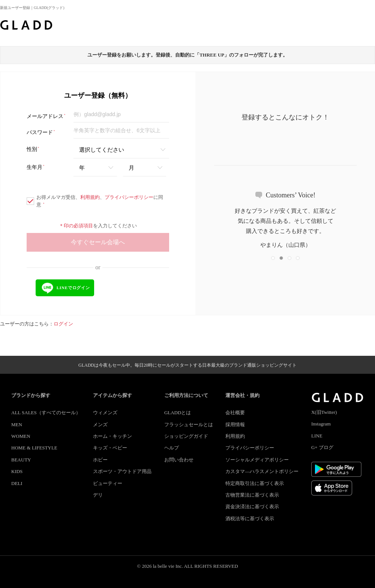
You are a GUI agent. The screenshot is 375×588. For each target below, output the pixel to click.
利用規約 (90, 197)
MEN (17, 425)
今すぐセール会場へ (98, 242)
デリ (98, 495)
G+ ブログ (322, 447)
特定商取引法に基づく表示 (255, 483)
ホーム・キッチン (112, 436)
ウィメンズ (105, 413)
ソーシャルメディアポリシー (257, 460)
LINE (317, 436)
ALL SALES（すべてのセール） (46, 413)
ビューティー (108, 483)
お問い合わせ (179, 460)
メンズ (100, 425)
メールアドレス (46, 116)
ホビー (100, 460)
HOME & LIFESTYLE (34, 448)
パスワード (41, 132)
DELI (17, 483)
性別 (33, 149)
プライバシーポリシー (129, 197)
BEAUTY (21, 460)
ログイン (63, 324)
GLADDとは (178, 413)
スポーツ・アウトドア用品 (122, 471)
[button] (273, 258)
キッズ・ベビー (110, 448)
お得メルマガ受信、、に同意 (95, 201)
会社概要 (235, 413)
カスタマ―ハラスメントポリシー (262, 471)
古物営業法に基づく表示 (252, 495)
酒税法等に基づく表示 (250, 519)
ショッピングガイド (186, 436)
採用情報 (235, 425)
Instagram (321, 424)
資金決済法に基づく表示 (252, 507)
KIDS (17, 471)
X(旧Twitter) (324, 412)
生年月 (36, 167)
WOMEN (21, 436)
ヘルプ (172, 448)
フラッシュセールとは (189, 425)
